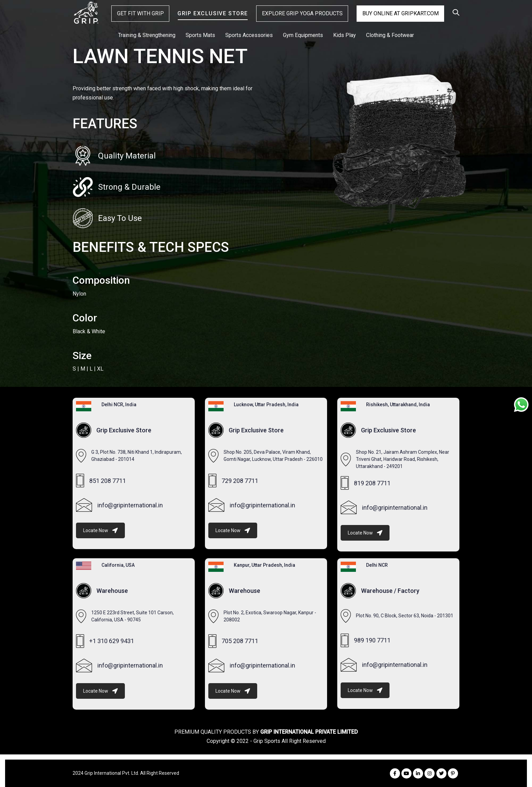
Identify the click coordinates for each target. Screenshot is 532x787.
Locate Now (100, 530)
